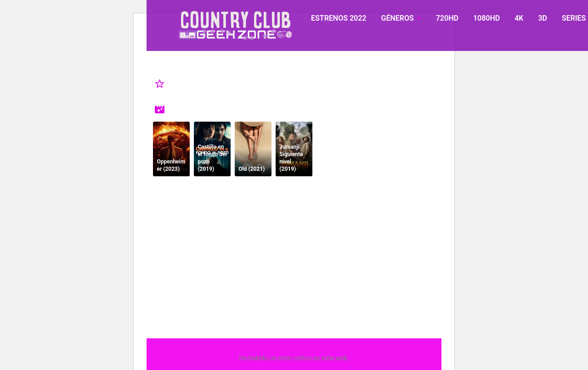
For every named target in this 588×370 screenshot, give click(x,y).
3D (543, 18)
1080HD (486, 18)
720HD (447, 18)
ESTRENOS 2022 (339, 18)
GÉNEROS (397, 18)
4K (519, 18)
